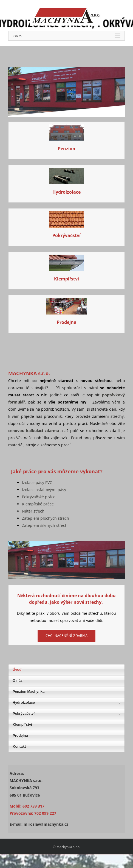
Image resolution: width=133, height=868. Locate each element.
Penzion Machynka (29, 692)
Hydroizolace (66, 192)
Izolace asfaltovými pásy (44, 490)
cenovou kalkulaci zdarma (34, 431)
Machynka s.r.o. (68, 847)
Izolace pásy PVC (37, 482)
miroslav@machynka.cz (46, 824)
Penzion (67, 149)
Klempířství (66, 279)
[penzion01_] (66, 128)
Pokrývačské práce (39, 497)
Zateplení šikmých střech (45, 525)
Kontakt (19, 746)
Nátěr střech (33, 511)
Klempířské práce (38, 504)
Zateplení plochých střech (46, 518)
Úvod (17, 670)
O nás (18, 681)
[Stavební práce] (66, 171)
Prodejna (67, 322)
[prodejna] (67, 301)
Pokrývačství (66, 235)
